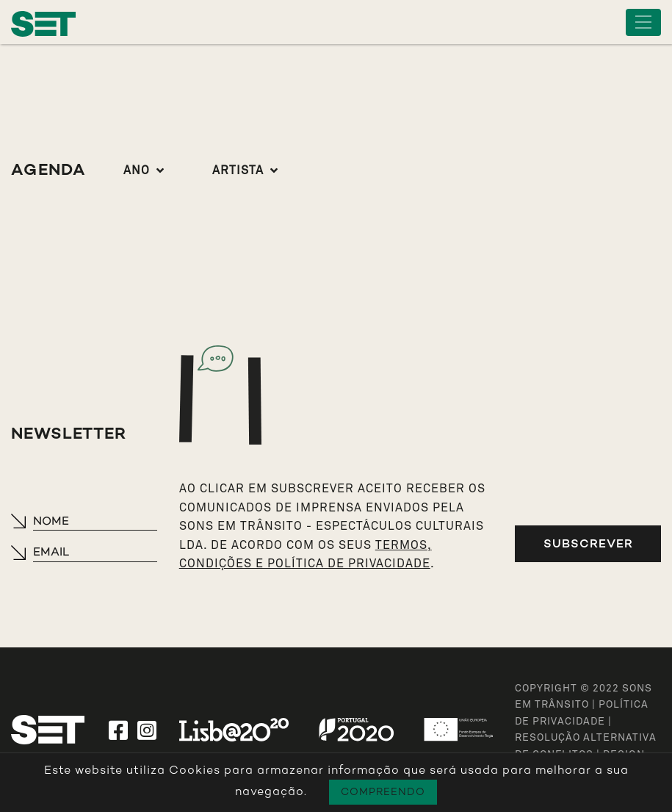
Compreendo (383, 792)
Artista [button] (238, 170)
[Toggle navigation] (643, 22)
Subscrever (588, 543)
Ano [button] (137, 170)
